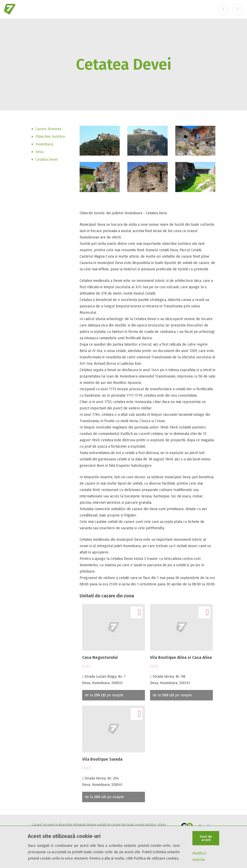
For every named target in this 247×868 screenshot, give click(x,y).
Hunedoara (44, 144)
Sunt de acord (206, 838)
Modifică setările (199, 857)
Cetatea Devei (47, 160)
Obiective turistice (50, 137)
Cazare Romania (48, 129)
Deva (39, 152)
